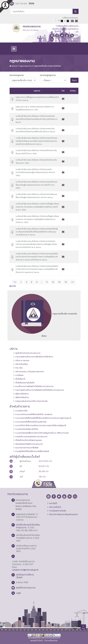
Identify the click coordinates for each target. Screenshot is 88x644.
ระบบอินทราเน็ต (21, 411)
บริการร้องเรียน (22, 364)
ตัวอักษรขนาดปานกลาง (56, 21)
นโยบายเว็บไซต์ (55, 507)
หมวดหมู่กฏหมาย (48, 75)
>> (73, 282)
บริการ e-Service (22, 360)
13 (59, 282)
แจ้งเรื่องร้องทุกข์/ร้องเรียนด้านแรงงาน (28, 526)
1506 (31, 3)
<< (15, 282)
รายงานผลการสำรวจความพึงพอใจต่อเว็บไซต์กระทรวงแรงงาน (40, 390)
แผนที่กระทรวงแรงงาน (26, 588)
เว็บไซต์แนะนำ (20, 379)
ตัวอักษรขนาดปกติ (53, 21)
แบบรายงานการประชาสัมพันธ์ (27, 448)
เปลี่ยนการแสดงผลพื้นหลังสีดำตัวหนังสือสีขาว (62, 21)
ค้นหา (74, 80)
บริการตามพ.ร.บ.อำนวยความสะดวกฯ (30, 372)
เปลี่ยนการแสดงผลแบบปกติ (65, 21)
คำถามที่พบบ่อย (51, 640)
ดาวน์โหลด (19, 375)
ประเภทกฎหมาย (17, 75)
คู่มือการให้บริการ (22, 394)
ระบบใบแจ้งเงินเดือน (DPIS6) (27, 429)
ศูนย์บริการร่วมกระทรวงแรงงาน (28, 353)
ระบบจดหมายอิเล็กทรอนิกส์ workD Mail (31, 422)
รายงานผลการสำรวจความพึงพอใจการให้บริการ (34, 357)
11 (47, 282)
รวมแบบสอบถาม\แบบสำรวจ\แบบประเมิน (31, 401)
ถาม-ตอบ (19, 368)
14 (66, 282)
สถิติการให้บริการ (22, 397)
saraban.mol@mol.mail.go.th (25, 570)
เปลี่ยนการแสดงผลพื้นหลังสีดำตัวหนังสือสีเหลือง (68, 21)
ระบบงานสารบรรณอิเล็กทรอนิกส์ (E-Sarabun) (34, 414)
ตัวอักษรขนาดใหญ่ (59, 21)
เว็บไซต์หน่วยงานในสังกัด (25, 383)
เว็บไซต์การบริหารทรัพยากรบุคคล (28, 440)
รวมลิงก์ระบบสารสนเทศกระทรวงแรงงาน (31, 437)
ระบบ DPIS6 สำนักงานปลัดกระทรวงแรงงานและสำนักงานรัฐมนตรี (41, 425)
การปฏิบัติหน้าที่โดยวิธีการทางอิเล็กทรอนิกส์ (32, 451)
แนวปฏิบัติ (53, 503)
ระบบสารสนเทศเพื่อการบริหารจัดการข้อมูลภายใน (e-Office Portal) (42, 433)
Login (19, 593)
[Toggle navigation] (14, 49)
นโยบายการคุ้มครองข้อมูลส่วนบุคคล (63, 514)
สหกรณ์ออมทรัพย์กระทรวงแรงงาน (29, 444)
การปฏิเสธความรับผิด (58, 511)
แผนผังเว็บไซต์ (36, 640)
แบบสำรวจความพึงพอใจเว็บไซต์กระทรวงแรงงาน (34, 386)
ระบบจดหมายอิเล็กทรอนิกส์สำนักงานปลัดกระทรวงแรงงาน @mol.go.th (43, 418)
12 (53, 282)
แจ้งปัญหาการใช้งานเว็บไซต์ (25, 576)
